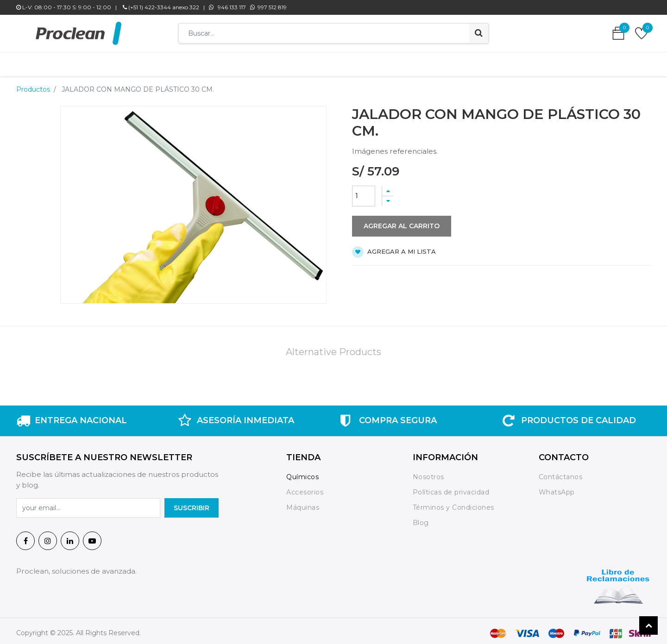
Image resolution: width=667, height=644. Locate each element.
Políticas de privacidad (451, 488)
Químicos (302, 472)
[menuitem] (194, 62)
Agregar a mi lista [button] (394, 247)
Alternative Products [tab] (333, 347)
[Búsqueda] (479, 33)
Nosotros (430, 472)
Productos (33, 85)
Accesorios (305, 488)
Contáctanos (561, 472)
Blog (421, 518)
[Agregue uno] (388, 186)
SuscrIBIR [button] (192, 503)
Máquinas (303, 503)
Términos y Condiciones (453, 503)
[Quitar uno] (388, 197)
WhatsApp (557, 488)
